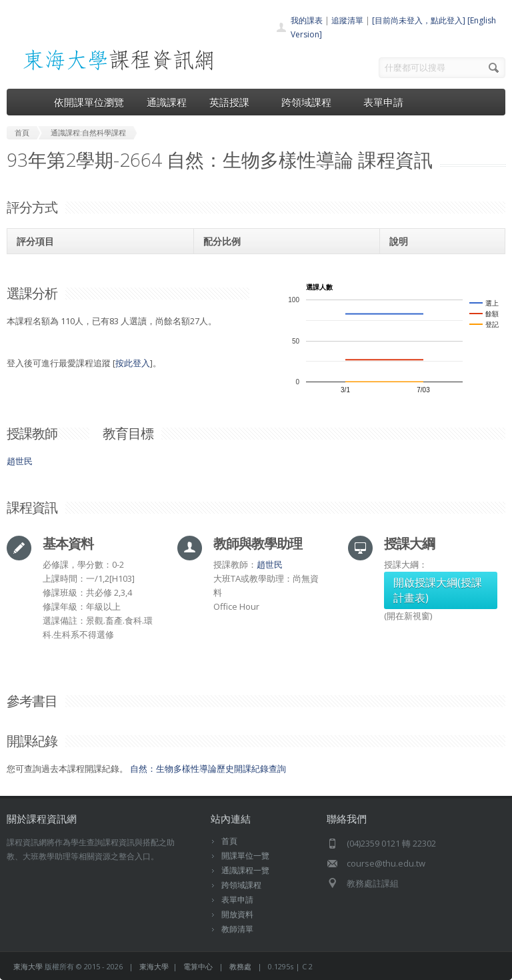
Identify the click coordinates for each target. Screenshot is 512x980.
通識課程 (167, 102)
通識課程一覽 (245, 870)
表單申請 (383, 102)
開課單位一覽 (245, 856)
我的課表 (307, 20)
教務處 (240, 966)
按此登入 (133, 363)
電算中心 (198, 966)
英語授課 (234, 102)
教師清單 (237, 929)
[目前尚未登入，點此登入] (419, 20)
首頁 (229, 841)
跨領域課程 (311, 102)
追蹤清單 (347, 20)
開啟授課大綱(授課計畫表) (438, 590)
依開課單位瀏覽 (89, 102)
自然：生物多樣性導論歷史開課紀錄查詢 (208, 769)
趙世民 (20, 461)
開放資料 (237, 914)
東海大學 (28, 966)
